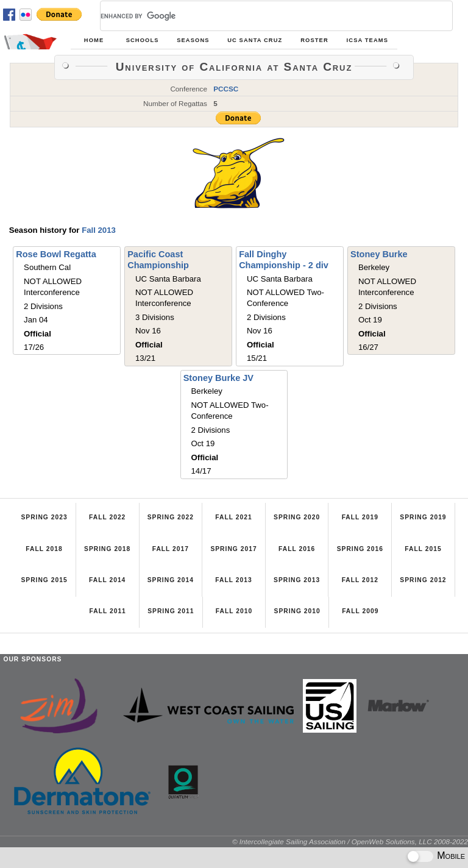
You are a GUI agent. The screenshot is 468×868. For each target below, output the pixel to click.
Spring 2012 (423, 580)
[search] (262, 16)
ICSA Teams (367, 40)
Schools (143, 40)
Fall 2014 (107, 580)
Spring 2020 (297, 517)
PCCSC (226, 89)
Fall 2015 (423, 549)
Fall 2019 (360, 517)
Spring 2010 (297, 611)
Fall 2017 (171, 549)
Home (94, 40)
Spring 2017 (233, 549)
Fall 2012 (360, 580)
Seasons (193, 40)
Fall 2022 (107, 517)
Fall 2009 (360, 611)
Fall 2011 (108, 611)
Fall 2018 (44, 549)
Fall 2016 (297, 549)
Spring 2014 (171, 580)
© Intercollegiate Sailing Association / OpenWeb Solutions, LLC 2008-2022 (350, 841)
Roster (314, 40)
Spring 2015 (44, 580)
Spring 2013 (297, 580)
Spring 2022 (171, 517)
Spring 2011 (171, 611)
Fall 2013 (99, 230)
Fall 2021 (233, 517)
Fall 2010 (234, 611)
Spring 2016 (360, 549)
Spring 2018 (107, 549)
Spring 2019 (423, 517)
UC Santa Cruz (255, 40)
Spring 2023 (44, 517)
